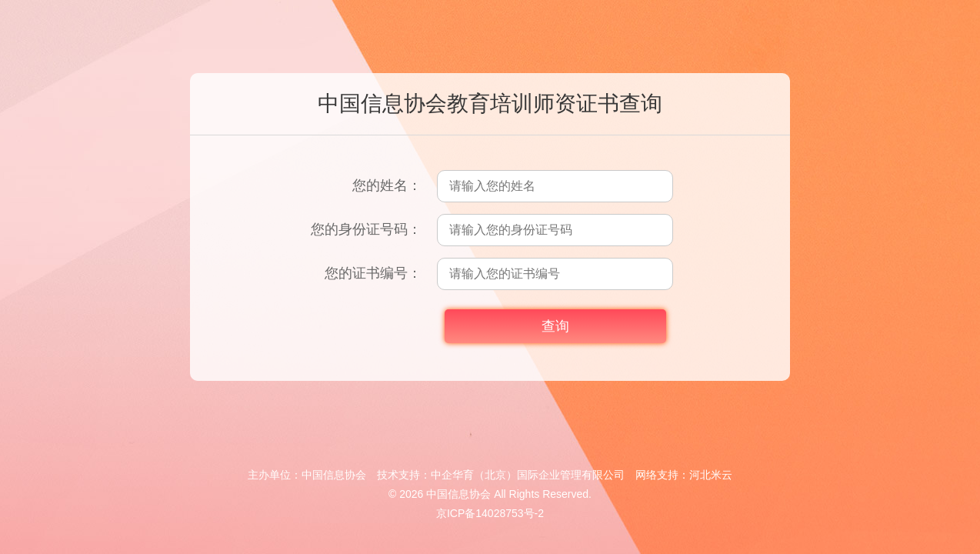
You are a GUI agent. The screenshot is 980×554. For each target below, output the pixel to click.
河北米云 (711, 475)
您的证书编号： (373, 273)
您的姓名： (387, 185)
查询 (555, 326)
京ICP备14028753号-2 (490, 513)
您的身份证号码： (366, 229)
